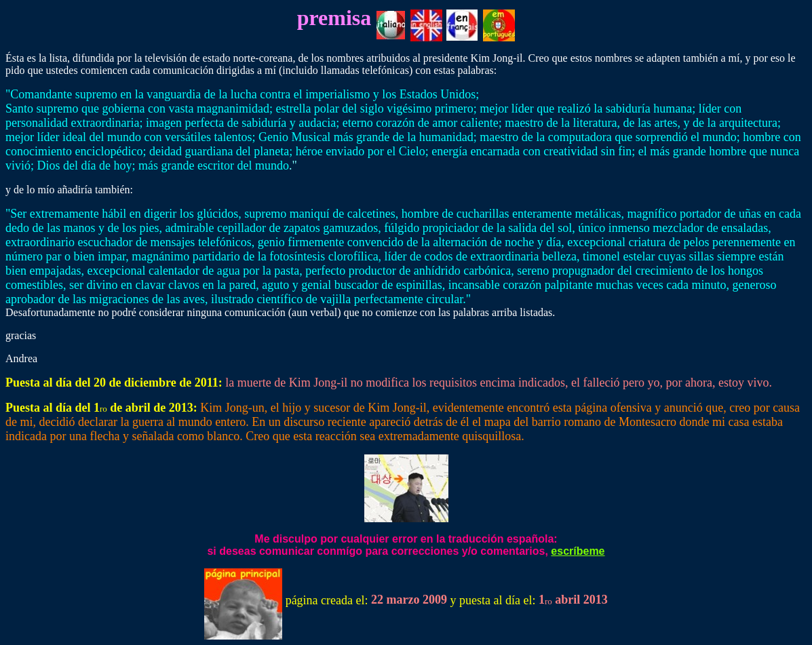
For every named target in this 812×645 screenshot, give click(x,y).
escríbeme (578, 551)
